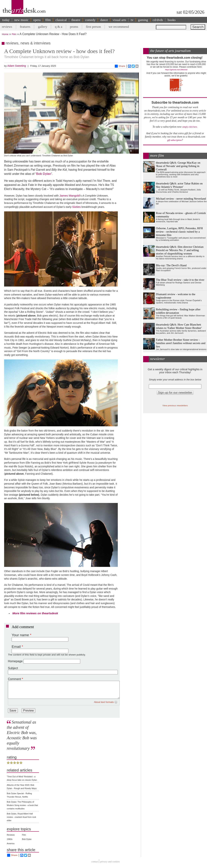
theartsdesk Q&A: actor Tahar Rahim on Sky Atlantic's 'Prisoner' (179, 185)
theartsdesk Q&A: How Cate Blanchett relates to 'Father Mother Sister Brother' (179, 326)
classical (61, 20)
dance (104, 20)
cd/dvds (158, 20)
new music (21, 20)
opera (37, 20)
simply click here (190, 127)
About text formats (104, 702)
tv (132, 20)
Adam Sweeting (17, 66)
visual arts (119, 20)
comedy (90, 20)
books (171, 20)
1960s (10, 839)
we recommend (119, 27)
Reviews (11, 835)
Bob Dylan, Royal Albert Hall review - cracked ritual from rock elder (21, 817)
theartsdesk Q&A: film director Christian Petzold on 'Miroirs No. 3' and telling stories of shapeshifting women (180, 250)
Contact (95, 862)
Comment (14, 679)
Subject (13, 668)
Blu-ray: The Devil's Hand (171, 265)
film (48, 20)
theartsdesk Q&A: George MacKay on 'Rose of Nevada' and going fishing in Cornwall (178, 166)
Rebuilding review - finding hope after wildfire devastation (178, 311)
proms (74, 27)
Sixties (76, 207)
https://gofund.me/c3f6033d (176, 70)
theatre (76, 20)
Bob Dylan (44, 174)
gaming (143, 20)
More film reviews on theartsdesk (35, 613)
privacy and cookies (110, 862)
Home (5, 34)
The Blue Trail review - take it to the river (180, 280)
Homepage (15, 661)
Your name (20, 635)
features (25, 27)
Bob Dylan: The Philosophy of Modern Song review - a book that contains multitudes (22, 805)
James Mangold (70, 196)
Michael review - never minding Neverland (181, 199)
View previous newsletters (175, 405)
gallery (43, 27)
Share (120, 66)
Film (14, 34)
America (11, 843)
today (6, 20)
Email (16, 647)
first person (93, 27)
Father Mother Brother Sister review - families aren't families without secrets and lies (181, 343)
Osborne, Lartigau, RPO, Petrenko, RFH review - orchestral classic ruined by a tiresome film (179, 232)
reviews (7, 27)
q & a (59, 27)
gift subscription (174, 140)
